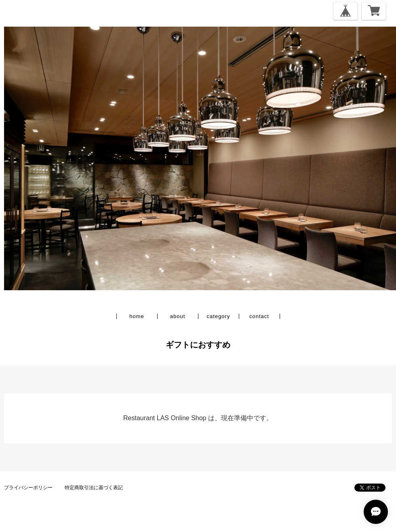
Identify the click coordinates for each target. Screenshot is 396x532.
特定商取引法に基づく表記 (94, 488)
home (137, 316)
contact (259, 316)
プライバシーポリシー (28, 488)
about (178, 316)
